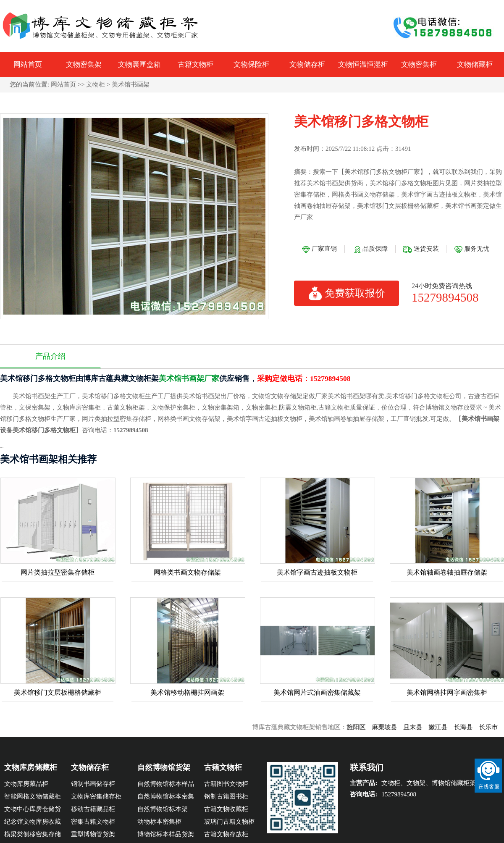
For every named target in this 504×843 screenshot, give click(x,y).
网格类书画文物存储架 (187, 572)
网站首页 (28, 64)
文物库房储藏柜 (31, 767)
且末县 (418, 727)
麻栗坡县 (389, 727)
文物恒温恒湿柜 (363, 64)
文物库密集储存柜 (96, 796)
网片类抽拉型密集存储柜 (58, 572)
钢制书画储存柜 (93, 784)
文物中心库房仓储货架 (33, 810)
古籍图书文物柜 (226, 784)
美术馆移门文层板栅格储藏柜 (58, 692)
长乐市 (493, 727)
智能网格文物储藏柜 (33, 796)
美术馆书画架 (131, 84)
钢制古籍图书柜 (226, 796)
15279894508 (445, 297)
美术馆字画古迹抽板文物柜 (317, 572)
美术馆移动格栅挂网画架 (187, 692)
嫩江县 (443, 727)
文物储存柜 (307, 64)
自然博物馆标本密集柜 (166, 798)
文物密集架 (84, 64)
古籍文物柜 (196, 64)
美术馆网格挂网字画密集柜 (447, 692)
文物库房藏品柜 (26, 784)
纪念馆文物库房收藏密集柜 (33, 823)
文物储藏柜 (475, 64)
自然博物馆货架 (164, 767)
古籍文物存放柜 (226, 834)
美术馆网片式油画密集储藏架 (317, 692)
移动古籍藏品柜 (93, 809)
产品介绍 (50, 356)
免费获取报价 (347, 293)
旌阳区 (361, 727)
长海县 (468, 727)
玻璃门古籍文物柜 (229, 822)
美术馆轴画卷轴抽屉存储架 (447, 572)
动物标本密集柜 (159, 822)
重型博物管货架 (93, 834)
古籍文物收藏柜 (226, 809)
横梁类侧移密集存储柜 (33, 836)
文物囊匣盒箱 (139, 64)
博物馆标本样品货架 (166, 834)
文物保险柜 (251, 64)
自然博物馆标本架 (163, 809)
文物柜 (96, 84)
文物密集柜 (419, 64)
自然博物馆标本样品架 (166, 785)
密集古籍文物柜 (93, 822)
